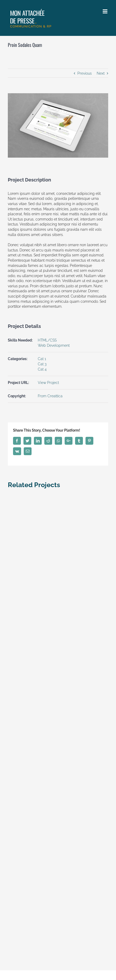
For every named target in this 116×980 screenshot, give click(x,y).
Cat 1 (42, 359)
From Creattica (50, 396)
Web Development (54, 345)
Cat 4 (42, 369)
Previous (85, 73)
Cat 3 (42, 364)
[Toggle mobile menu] (105, 11)
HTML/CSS (47, 340)
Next (101, 73)
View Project (48, 383)
